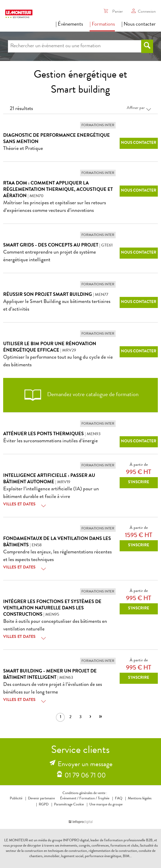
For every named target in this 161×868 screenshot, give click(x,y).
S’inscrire (139, 483)
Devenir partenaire (41, 799)
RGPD (44, 805)
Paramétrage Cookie (69, 805)
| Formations (102, 25)
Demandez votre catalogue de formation (80, 395)
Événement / (69, 799)
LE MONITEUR (16, 841)
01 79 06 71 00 (85, 776)
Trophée (104, 799)
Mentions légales (140, 799)
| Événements (69, 25)
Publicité (16, 799)
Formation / (88, 799)
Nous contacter (139, 143)
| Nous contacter (139, 25)
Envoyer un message (85, 765)
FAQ (119, 799)
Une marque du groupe (105, 805)
